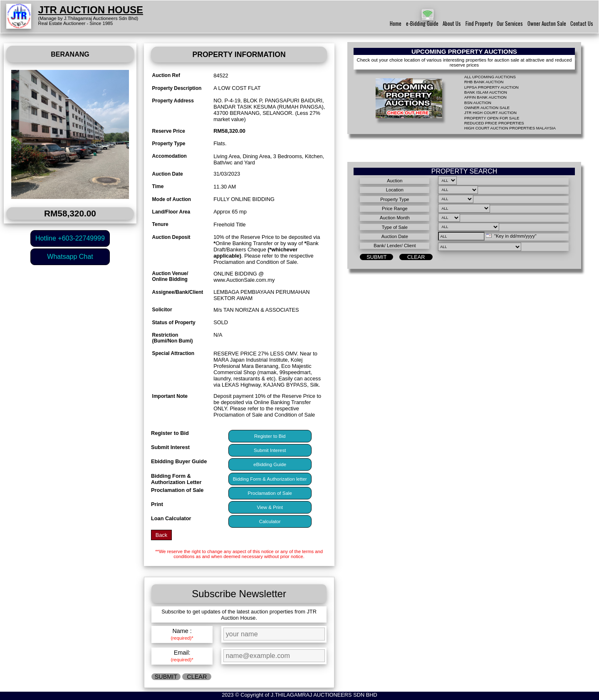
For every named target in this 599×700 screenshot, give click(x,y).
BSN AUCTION (478, 103)
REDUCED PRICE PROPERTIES (494, 123)
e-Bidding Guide (422, 24)
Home (396, 24)
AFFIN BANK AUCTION (485, 97)
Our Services (510, 24)
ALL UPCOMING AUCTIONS (490, 77)
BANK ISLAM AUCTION (486, 92)
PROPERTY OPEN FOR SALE (492, 118)
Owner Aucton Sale (547, 24)
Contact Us (582, 24)
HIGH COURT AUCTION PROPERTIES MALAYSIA (510, 128)
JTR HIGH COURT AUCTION (490, 113)
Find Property (479, 24)
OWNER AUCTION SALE (487, 108)
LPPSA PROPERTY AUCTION (491, 87)
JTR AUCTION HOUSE (91, 10)
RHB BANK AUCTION (484, 82)
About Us (452, 24)
